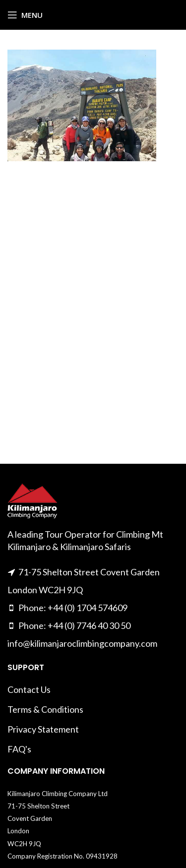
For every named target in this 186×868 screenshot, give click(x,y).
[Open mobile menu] (25, 15)
